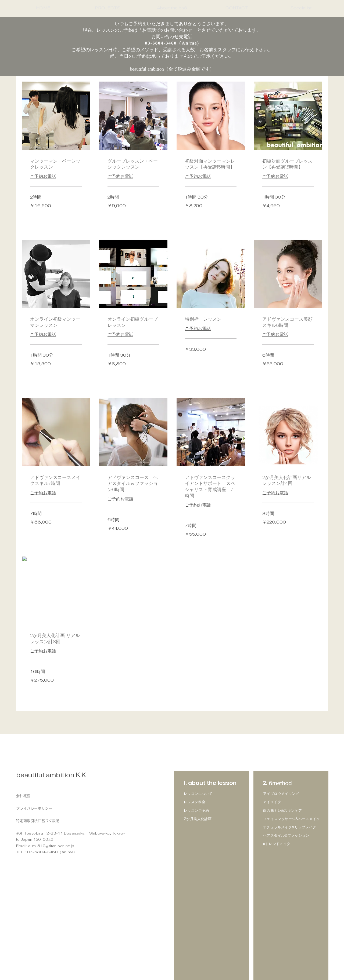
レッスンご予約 (196, 811)
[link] (56, 164)
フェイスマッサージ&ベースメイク (291, 819)
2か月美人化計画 (198, 819)
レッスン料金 (195, 802)
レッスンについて (198, 794)
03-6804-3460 (161, 43)
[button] (107, 8)
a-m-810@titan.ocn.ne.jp (51, 846)
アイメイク (272, 802)
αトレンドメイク (277, 844)
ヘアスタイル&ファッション (286, 835)
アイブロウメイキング (281, 794)
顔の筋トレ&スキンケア (282, 811)
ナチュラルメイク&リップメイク (290, 827)
